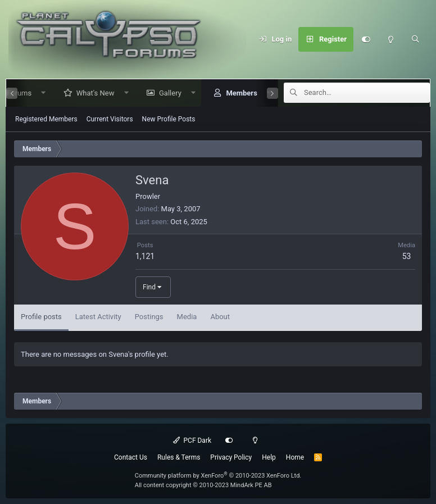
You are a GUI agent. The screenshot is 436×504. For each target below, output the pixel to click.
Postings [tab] (149, 317)
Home (295, 457)
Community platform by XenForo (218, 476)
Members (237, 93)
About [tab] (220, 317)
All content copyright (203, 485)
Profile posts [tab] (41, 317)
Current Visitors (110, 119)
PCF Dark (192, 441)
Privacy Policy (231, 457)
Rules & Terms (179, 457)
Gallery (166, 93)
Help (269, 457)
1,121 (145, 256)
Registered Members (46, 119)
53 (407, 256)
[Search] (415, 39)
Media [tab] (187, 317)
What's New (91, 93)
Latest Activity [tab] (98, 317)
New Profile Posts (169, 119)
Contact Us (131, 457)
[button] (39, 93)
